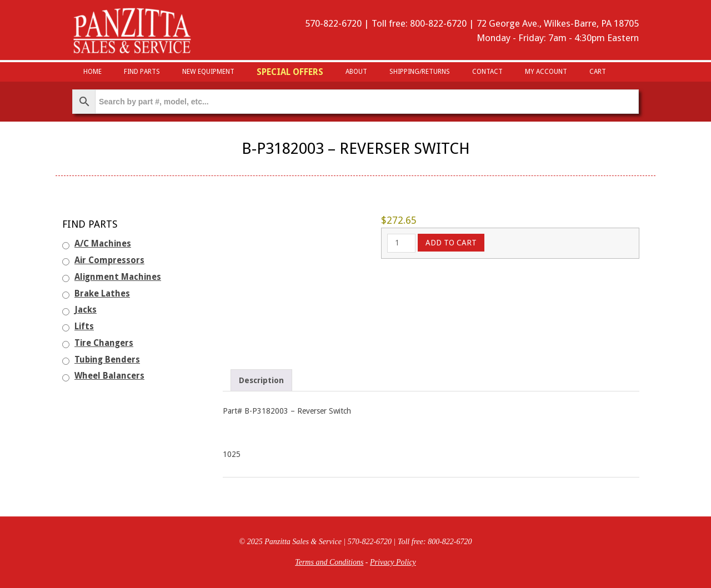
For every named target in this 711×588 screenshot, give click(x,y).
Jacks (86, 310)
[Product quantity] (401, 243)
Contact (487, 72)
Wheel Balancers (109, 376)
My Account (546, 72)
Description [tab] (261, 380)
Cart (598, 72)
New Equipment (208, 72)
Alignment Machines (118, 277)
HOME (92, 72)
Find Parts (142, 72)
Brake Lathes (102, 294)
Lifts (84, 326)
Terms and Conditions (329, 562)
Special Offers (290, 72)
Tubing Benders (107, 360)
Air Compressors (109, 260)
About (356, 72)
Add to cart (451, 243)
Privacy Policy (393, 562)
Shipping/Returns (420, 72)
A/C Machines (103, 244)
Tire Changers (104, 343)
